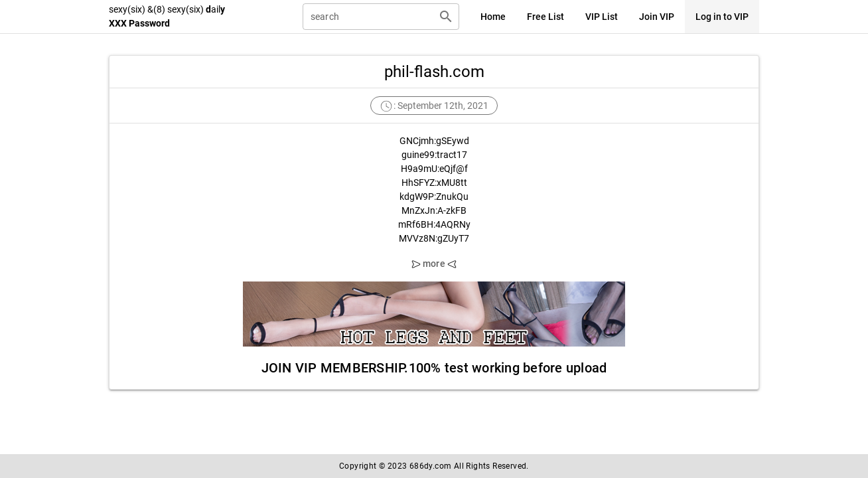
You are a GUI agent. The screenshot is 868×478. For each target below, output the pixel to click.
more (434, 264)
